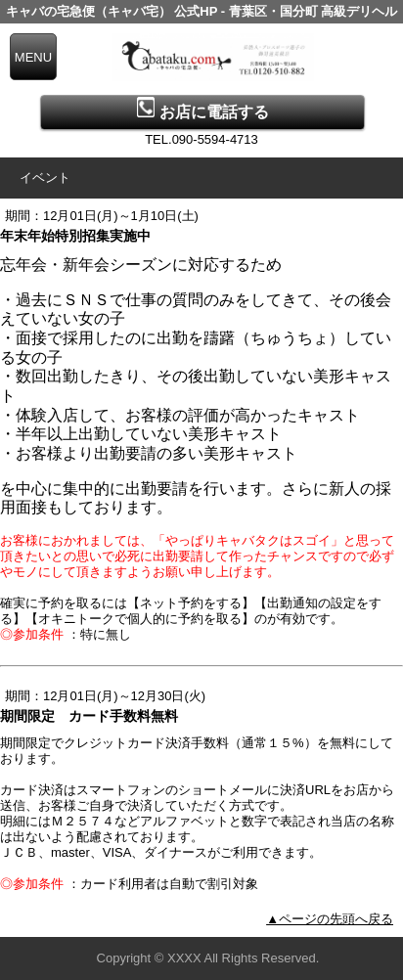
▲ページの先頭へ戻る (330, 919)
